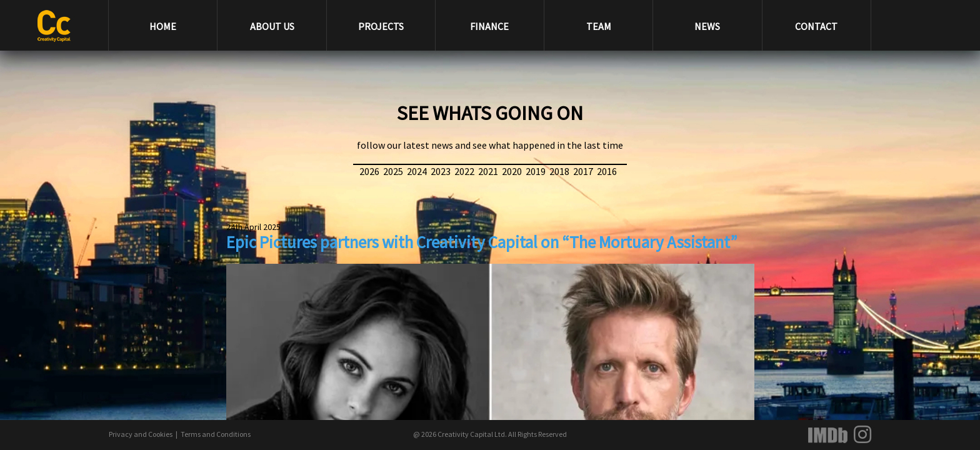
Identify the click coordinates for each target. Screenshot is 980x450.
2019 (536, 171)
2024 (417, 171)
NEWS (707, 26)
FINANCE (489, 26)
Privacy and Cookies (141, 434)
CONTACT (816, 26)
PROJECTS (381, 26)
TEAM (599, 26)
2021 (488, 171)
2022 (464, 171)
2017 (583, 171)
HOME (163, 26)
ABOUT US (272, 26)
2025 (393, 171)
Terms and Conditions (216, 434)
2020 (512, 171)
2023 (441, 171)
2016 (607, 171)
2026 (369, 171)
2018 (559, 171)
